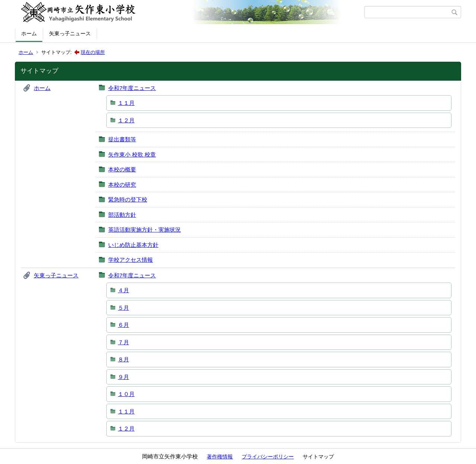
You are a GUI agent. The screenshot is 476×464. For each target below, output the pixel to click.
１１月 (126, 103)
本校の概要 (122, 169)
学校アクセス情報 (131, 260)
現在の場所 (93, 52)
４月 (123, 290)
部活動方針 (122, 215)
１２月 (126, 120)
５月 (123, 308)
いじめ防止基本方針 (133, 245)
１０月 (126, 394)
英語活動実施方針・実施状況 (144, 230)
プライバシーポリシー (268, 457)
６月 (123, 325)
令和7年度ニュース (132, 88)
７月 (123, 342)
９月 (123, 377)
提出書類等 (122, 139)
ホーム (29, 33)
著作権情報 (220, 457)
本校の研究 (122, 185)
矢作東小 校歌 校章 (132, 154)
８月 (123, 359)
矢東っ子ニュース (70, 33)
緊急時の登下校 (128, 199)
